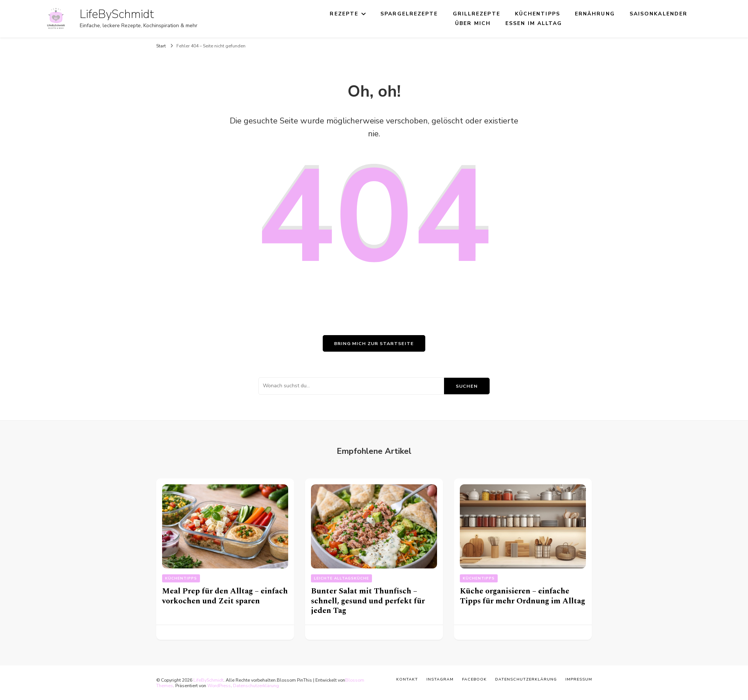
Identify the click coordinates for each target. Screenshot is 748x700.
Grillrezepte (477, 14)
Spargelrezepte (409, 14)
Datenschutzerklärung (256, 685)
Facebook (474, 679)
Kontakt (407, 679)
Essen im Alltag (534, 23)
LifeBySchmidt (117, 14)
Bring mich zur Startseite (374, 343)
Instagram (440, 679)
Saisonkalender (658, 14)
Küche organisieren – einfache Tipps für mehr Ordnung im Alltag (522, 596)
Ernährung (595, 14)
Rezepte (344, 14)
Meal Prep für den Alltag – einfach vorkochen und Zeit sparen (225, 596)
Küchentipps (538, 14)
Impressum (579, 679)
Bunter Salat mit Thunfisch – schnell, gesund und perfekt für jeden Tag (368, 601)
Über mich (473, 23)
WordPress (219, 685)
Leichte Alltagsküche (341, 578)
